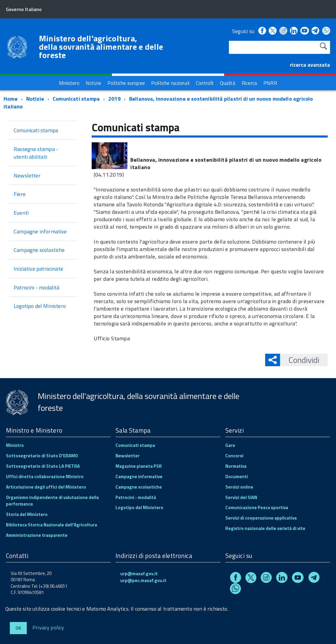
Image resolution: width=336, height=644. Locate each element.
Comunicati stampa (76, 99)
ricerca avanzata (310, 65)
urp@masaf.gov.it (139, 574)
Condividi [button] (300, 360)
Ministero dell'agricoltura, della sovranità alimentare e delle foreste (101, 47)
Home (11, 99)
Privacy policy (48, 627)
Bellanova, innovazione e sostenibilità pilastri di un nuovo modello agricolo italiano (158, 103)
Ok (18, 628)
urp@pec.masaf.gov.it (143, 580)
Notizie (35, 99)
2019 (114, 99)
